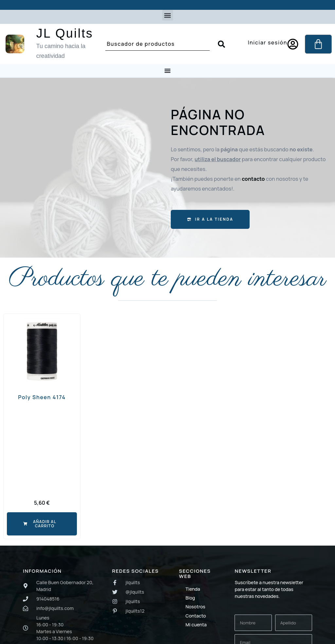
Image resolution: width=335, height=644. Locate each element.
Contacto (196, 616)
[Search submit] (221, 44)
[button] (168, 15)
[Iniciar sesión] (293, 44)
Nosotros (195, 607)
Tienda (193, 589)
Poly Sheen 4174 (42, 397)
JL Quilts (65, 33)
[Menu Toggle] (167, 71)
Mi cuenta (196, 625)
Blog (190, 598)
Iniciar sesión (267, 42)
